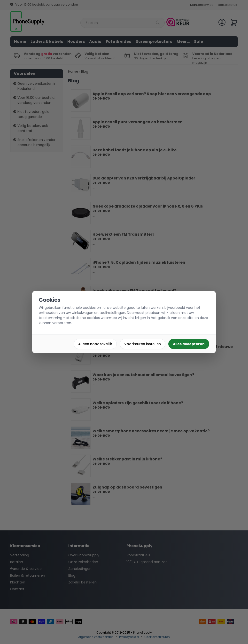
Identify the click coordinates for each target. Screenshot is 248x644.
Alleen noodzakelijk (95, 344)
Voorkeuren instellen (143, 344)
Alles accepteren (189, 344)
